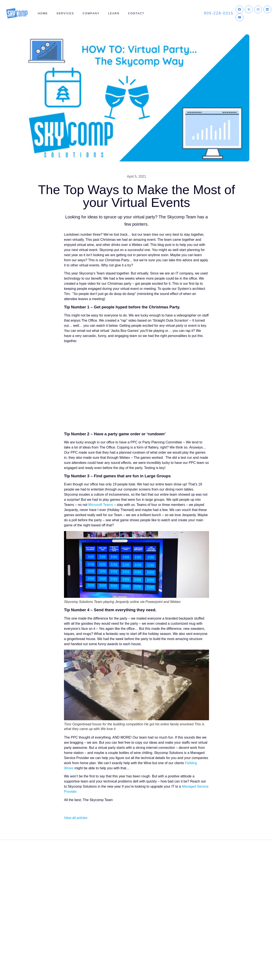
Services (65, 13)
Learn (114, 13)
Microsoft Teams (101, 505)
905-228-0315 (219, 13)
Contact (136, 13)
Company (91, 13)
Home (43, 13)
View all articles (76, 818)
